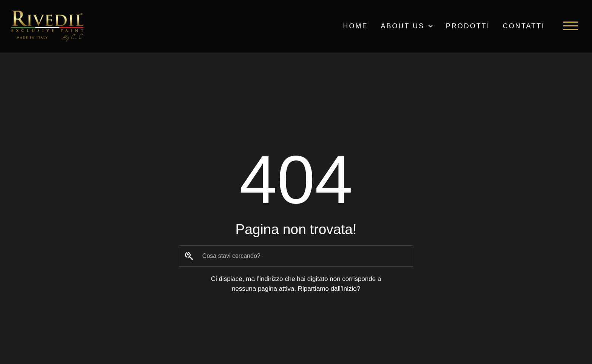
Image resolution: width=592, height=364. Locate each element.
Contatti (524, 26)
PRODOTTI (468, 26)
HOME (355, 26)
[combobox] (296, 256)
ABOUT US (407, 26)
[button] (570, 26)
